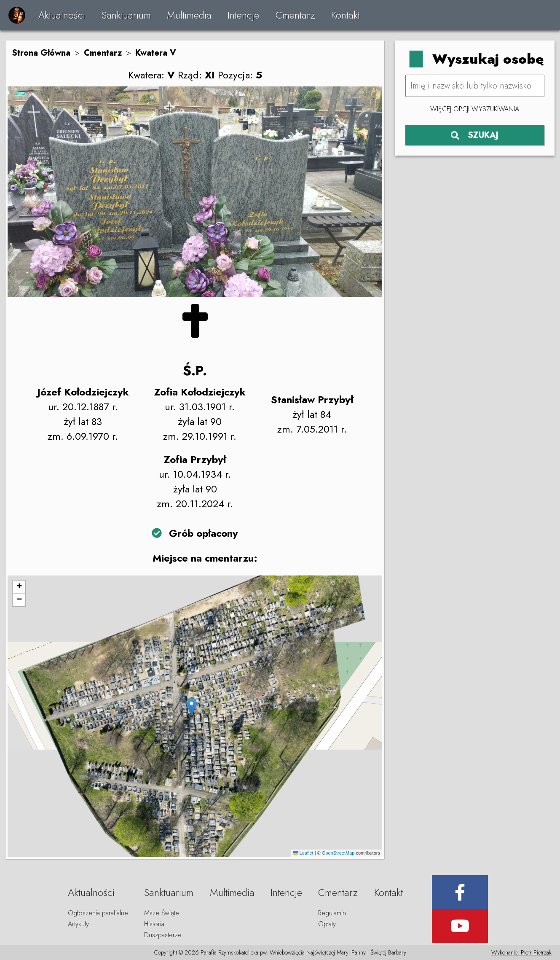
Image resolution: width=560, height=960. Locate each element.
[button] (192, 706)
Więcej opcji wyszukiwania (475, 109)
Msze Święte (162, 913)
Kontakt (346, 15)
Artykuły (78, 924)
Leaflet (303, 853)
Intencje (243, 15)
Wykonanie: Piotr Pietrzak (521, 952)
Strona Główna (41, 53)
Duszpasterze (163, 935)
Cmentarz (295, 15)
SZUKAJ (475, 135)
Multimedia (189, 15)
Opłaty (327, 924)
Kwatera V (156, 53)
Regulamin (332, 913)
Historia (154, 924)
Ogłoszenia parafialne (98, 913)
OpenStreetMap (338, 853)
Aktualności (62, 15)
